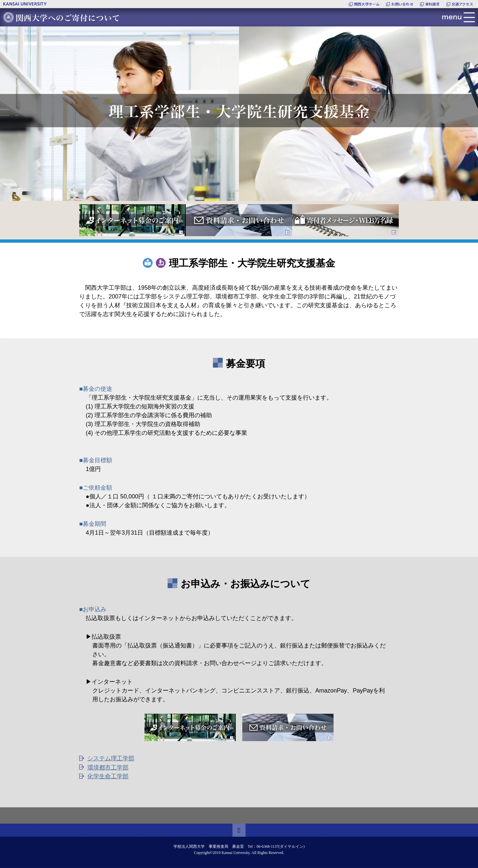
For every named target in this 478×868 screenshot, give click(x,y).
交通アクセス (462, 4)
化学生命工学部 (108, 776)
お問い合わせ (402, 4)
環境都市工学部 (108, 768)
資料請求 (433, 4)
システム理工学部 (111, 758)
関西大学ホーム (367, 4)
